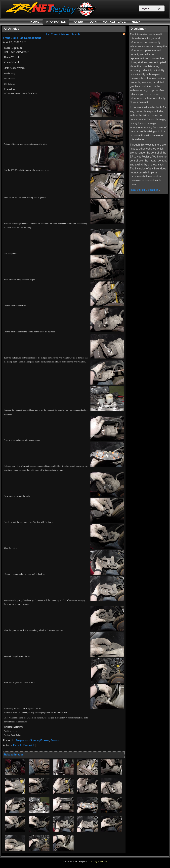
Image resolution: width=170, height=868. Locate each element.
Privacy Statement (99, 862)
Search (75, 34)
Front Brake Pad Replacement (22, 38)
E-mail (17, 745)
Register (145, 8)
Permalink (29, 745)
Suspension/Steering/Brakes (32, 740)
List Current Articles (58, 34)
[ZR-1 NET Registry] (51, 16)
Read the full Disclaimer (144, 190)
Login (158, 8)
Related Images (14, 755)
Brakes (55, 740)
